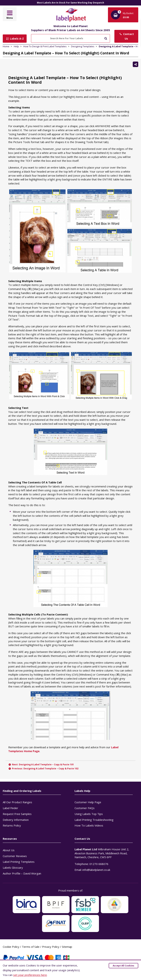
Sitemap (67, 947)
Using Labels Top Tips (89, 814)
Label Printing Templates (19, 862)
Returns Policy (12, 825)
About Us (9, 850)
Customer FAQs (85, 808)
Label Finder (10, 808)
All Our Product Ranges (17, 802)
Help (16, 46)
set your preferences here (30, 975)
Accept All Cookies (123, 966)
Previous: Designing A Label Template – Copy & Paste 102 (43, 769)
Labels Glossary (13, 868)
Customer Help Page (88, 802)
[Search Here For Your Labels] (70, 38)
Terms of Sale (31, 947)
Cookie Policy (11, 947)
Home (6, 46)
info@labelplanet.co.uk (96, 870)
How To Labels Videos (89, 825)
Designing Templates (83, 46)
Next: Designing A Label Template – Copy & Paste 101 (41, 764)
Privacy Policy (51, 947)
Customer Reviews (15, 856)
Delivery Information (16, 820)
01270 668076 (99, 864)
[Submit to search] (106, 38)
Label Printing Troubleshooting (94, 820)
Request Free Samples (17, 814)
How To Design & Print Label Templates (45, 46)
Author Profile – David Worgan (22, 873)
